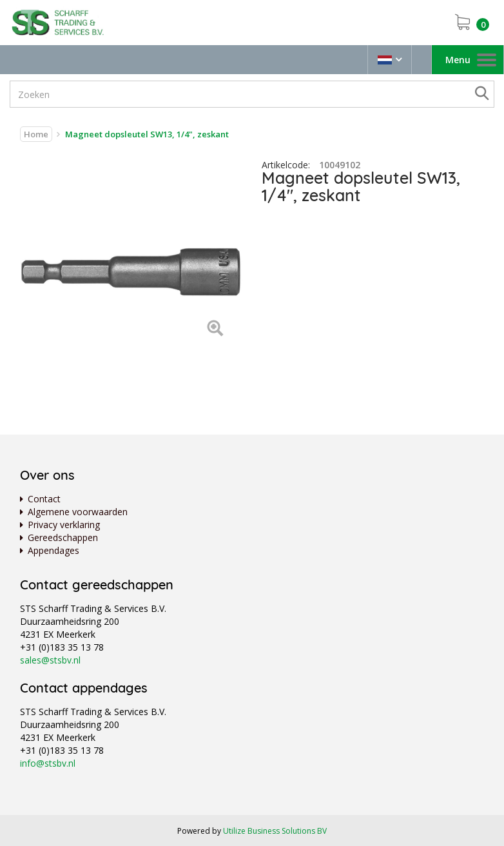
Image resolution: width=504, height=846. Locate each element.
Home (36, 134)
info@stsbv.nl (48, 763)
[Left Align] (215, 329)
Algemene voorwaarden (78, 512)
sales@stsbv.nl (50, 660)
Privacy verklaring (64, 525)
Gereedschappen (63, 537)
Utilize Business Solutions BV (275, 831)
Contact (44, 499)
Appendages (53, 550)
